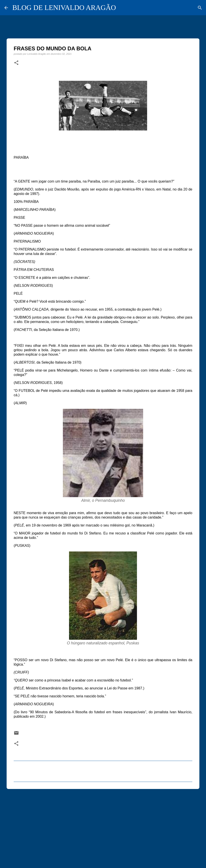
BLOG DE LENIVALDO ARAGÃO (64, 8)
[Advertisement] (103, 826)
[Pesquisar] (200, 8)
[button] (16, 63)
